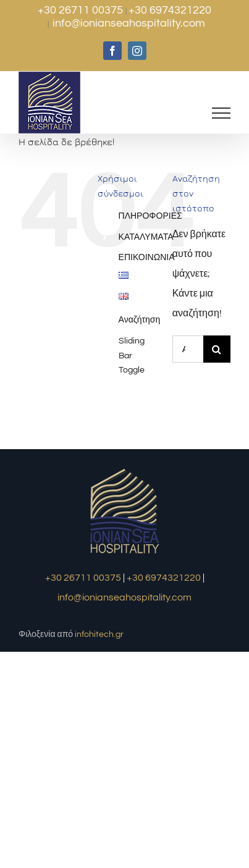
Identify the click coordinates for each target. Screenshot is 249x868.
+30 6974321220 (170, 10)
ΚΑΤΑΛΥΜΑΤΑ (146, 237)
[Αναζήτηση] (217, 349)
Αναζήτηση (140, 320)
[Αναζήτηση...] (188, 349)
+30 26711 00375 (82, 10)
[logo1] (124, 470)
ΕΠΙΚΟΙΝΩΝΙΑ (147, 258)
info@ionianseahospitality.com (129, 23)
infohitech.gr (99, 634)
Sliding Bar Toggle (132, 356)
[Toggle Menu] (222, 113)
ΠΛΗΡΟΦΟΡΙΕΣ (150, 216)
